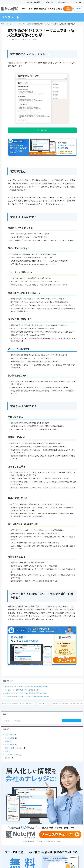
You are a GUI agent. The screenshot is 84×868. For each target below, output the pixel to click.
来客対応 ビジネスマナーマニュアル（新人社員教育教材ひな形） (27, 687)
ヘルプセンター (64, 2)
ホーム (25, 9)
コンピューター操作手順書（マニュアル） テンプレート (24, 690)
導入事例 (51, 9)
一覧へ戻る (42, 704)
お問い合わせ (49, 2)
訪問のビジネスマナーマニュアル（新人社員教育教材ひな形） (26, 693)
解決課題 (43, 9)
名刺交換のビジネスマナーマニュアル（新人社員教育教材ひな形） (28, 697)
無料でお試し (68, 9)
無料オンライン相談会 (34, 2)
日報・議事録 (10, 735)
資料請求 (78, 9)
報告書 (7, 741)
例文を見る (42, 130)
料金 (31, 9)
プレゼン (8, 758)
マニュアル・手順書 (31, 39)
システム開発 (10, 738)
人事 (7, 751)
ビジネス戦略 (10, 745)
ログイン (78, 2)
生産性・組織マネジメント (14, 748)
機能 (36, 9)
